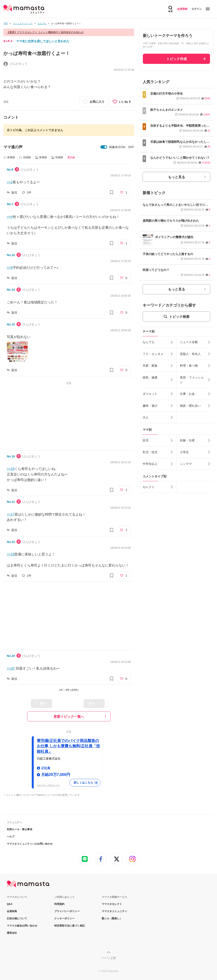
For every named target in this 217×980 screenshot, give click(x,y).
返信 (14, 192)
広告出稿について (17, 918)
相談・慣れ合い (190, 406)
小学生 (184, 452)
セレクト (149, 487)
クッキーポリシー (64, 918)
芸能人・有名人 (190, 354)
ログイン (197, 9)
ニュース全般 (189, 342)
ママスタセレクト (112, 904)
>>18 (11, 554)
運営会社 (12, 933)
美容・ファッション (192, 380)
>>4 (10, 217)
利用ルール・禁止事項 (19, 829)
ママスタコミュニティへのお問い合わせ (30, 844)
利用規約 (59, 904)
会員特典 (12, 911)
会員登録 (182, 9)
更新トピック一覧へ (69, 717)
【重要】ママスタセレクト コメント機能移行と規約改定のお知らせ (45, 32)
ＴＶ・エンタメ (153, 354)
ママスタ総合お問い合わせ (22, 926)
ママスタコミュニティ (114, 911)
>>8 (10, 268)
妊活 (146, 440)
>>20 (11, 668)
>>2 (10, 182)
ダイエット (150, 394)
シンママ (186, 464)
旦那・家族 (150, 366)
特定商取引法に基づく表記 (70, 926)
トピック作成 (177, 59)
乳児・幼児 (150, 452)
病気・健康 (150, 377)
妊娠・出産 (187, 440)
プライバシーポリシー (67, 911)
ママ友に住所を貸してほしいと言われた (43, 41)
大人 (146, 417)
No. (10, 170)
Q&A (10, 904)
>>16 (11, 469)
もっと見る (177, 177)
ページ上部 (108, 958)
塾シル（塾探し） (112, 918)
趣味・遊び (150, 406)
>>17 (11, 514)
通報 (6, 102)
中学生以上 (150, 464)
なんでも (149, 342)
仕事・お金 (187, 394)
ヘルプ (11, 837)
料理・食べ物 (189, 366)
